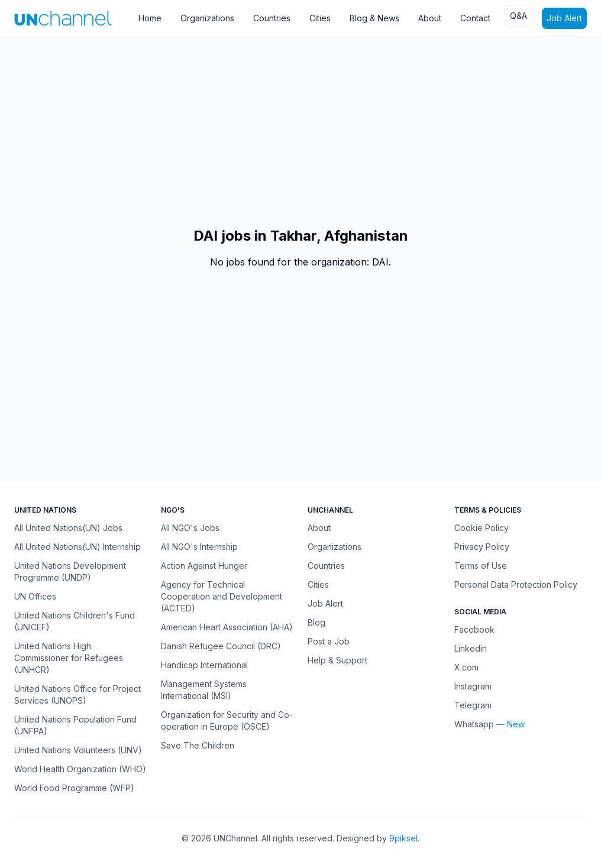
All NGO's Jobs (190, 528)
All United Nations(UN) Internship (77, 547)
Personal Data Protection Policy (516, 584)
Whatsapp (474, 724)
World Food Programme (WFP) (74, 788)
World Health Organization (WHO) (80, 769)
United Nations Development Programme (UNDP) (70, 571)
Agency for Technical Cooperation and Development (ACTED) (222, 596)
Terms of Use (481, 566)
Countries (272, 18)
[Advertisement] (300, 132)
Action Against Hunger (204, 566)
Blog (316, 622)
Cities (320, 18)
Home (150, 18)
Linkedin (471, 648)
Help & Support (337, 660)
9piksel (403, 838)
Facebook (474, 629)
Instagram (473, 686)
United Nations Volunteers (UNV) (78, 750)
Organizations (207, 18)
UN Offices (35, 596)
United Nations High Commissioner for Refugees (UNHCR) (69, 658)
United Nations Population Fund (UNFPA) (75, 725)
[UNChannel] (63, 18)
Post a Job (329, 641)
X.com (466, 667)
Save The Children (198, 745)
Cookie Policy (482, 528)
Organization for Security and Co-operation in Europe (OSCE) (227, 720)
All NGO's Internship (199, 547)
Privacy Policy (482, 547)
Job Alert (564, 18)
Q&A (518, 16)
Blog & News (374, 18)
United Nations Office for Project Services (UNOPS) (77, 694)
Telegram (473, 705)
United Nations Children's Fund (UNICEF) (75, 621)
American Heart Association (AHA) (227, 627)
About (430, 18)
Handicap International (204, 665)
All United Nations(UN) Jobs (68, 528)
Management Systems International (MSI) (204, 690)
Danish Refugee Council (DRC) (221, 646)
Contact (475, 18)
